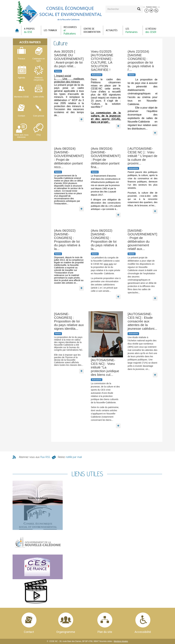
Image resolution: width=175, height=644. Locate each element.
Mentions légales (121, 641)
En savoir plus (82, 117)
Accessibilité (143, 632)
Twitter (151, 11)
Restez (70, 457)
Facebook (146, 11)
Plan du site (105, 632)
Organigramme (66, 632)
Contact (29, 632)
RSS (156, 11)
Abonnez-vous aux (34, 457)
